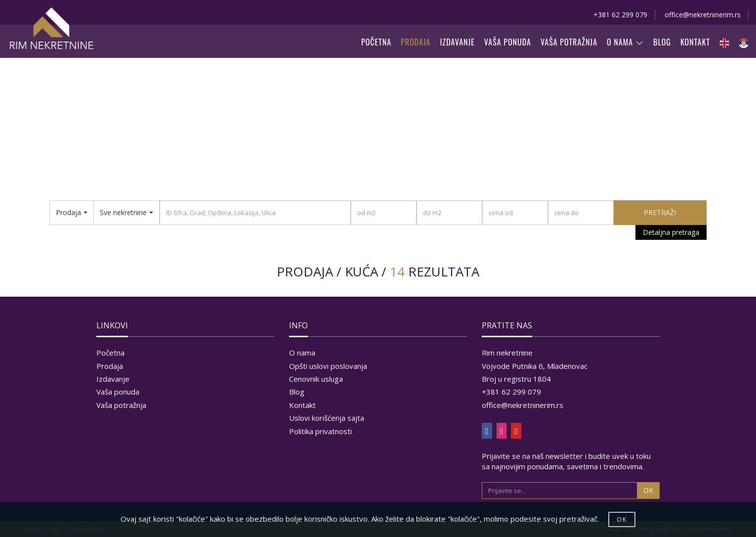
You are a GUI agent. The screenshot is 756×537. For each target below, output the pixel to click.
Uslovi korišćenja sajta (327, 418)
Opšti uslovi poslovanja (328, 366)
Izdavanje (113, 379)
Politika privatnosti (320, 431)
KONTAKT (695, 42)
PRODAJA (416, 42)
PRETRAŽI (660, 212)
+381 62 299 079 (620, 15)
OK (648, 490)
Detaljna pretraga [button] (671, 232)
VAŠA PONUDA (508, 42)
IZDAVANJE (458, 42)
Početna (110, 353)
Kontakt (302, 405)
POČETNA (376, 42)
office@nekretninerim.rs (703, 15)
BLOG (662, 42)
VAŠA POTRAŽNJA (569, 42)
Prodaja (110, 366)
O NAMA (625, 42)
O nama (302, 353)
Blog (297, 392)
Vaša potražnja (121, 405)
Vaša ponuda (118, 392)
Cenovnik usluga (316, 379)
